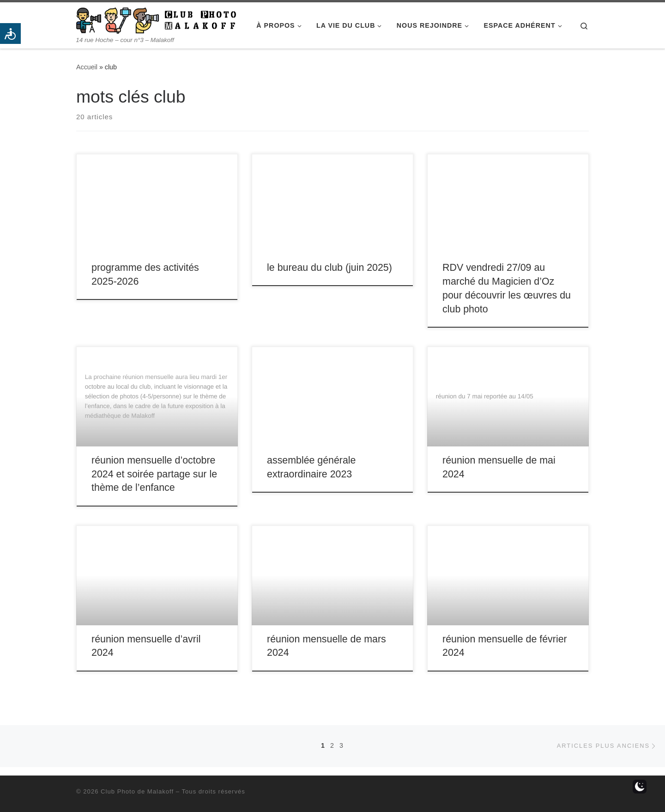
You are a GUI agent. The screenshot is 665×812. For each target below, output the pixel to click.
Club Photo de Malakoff (137, 791)
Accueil (87, 67)
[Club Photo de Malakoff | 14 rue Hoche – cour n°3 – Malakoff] (156, 19)
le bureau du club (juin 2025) (329, 268)
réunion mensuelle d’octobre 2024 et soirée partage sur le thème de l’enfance (154, 474)
